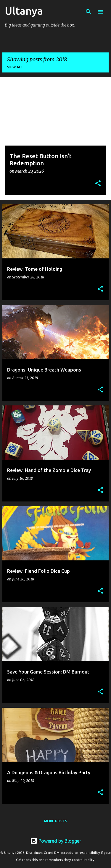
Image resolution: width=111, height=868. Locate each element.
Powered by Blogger (56, 841)
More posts (56, 821)
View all (15, 67)
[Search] (89, 12)
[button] (98, 184)
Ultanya (24, 11)
